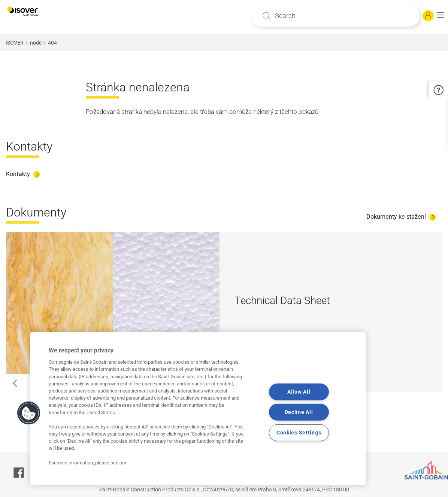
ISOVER (15, 43)
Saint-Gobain (190, 468)
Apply (266, 16)
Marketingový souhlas (299, 478)
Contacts (235, 468)
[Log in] (428, 16)
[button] (440, 16)
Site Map (144, 468)
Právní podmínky (286, 468)
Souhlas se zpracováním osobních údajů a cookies (187, 478)
